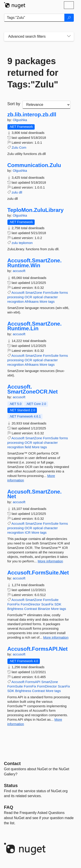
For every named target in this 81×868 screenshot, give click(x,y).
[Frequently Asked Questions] (9, 807)
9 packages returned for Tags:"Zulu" (33, 73)
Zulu (15, 147)
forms (64, 293)
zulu (15, 192)
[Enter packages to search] (34, 18)
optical (38, 297)
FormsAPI (33, 682)
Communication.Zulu (34, 165)
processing (16, 297)
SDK (58, 604)
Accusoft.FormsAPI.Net (38, 649)
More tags (47, 301)
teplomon (26, 243)
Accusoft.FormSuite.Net (38, 573)
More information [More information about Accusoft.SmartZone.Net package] (51, 561)
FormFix (14, 604)
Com (23, 147)
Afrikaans (32, 301)
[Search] (69, 18)
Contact (12, 764)
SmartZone (34, 293)
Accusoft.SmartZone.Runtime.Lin (35, 326)
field (28, 447)
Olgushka (20, 120)
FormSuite (51, 293)
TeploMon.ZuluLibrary (36, 210)
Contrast (31, 609)
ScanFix (47, 604)
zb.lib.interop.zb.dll (32, 115)
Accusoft (18, 293)
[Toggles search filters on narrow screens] (69, 37)
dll (20, 192)
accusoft (19, 271)
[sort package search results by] (46, 105)
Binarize (44, 609)
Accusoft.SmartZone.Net (35, 494)
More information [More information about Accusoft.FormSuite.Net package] (56, 637)
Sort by (14, 104)
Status (11, 785)
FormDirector (31, 604)
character (51, 297)
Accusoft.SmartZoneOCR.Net (33, 389)
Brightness (15, 609)
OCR (28, 297)
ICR (28, 532)
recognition (16, 301)
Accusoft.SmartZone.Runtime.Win (35, 263)
